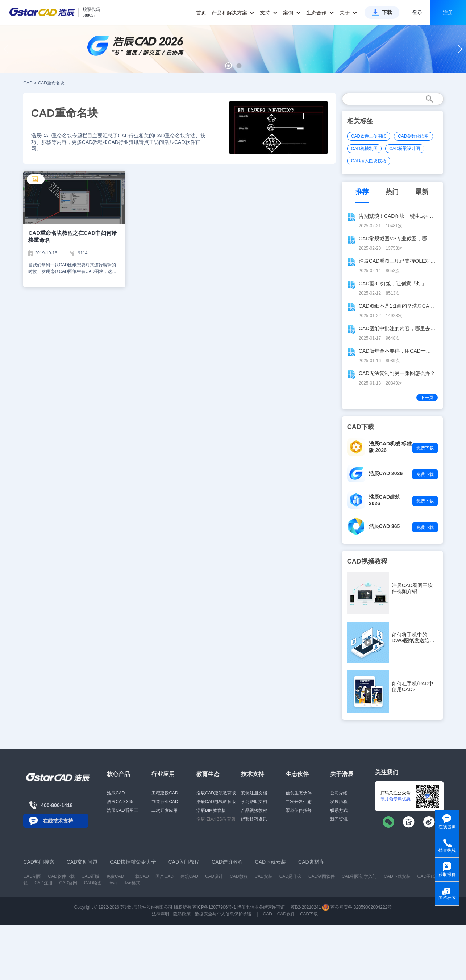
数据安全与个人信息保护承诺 (223, 914)
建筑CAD (189, 876)
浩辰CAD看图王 (122, 810)
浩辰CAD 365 (384, 526)
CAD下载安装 (397, 876)
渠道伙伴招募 (299, 810)
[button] (228, 66)
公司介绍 (339, 793)
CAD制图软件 (322, 876)
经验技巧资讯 (254, 819)
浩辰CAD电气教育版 (216, 802)
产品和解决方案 (233, 13)
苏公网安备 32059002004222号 (357, 907)
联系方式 (339, 810)
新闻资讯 (339, 819)
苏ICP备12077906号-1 (214, 907)
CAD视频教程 (367, 561)
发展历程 (339, 802)
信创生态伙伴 (299, 793)
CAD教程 (239, 876)
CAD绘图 (93, 883)
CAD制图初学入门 (359, 876)
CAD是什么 (290, 876)
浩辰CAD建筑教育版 (216, 793)
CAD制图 (32, 876)
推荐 (362, 192)
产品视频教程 (254, 810)
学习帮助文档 (254, 802)
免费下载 (425, 448)
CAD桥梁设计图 (405, 149)
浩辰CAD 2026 (386, 473)
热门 (392, 192)
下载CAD (140, 876)
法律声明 (161, 914)
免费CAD (115, 876)
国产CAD (164, 876)
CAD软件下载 (61, 876)
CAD (28, 83)
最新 (422, 192)
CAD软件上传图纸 (369, 136)
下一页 (427, 398)
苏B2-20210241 (306, 907)
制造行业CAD (165, 802)
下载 (387, 12)
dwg (113, 883)
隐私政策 (182, 914)
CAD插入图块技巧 (369, 161)
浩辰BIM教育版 (211, 810)
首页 (201, 13)
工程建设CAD (165, 793)
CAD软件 (286, 914)
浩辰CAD (116, 793)
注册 (448, 12)
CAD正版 (90, 876)
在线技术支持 (58, 821)
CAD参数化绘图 (413, 136)
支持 (269, 13)
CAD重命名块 (51, 83)
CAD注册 (43, 883)
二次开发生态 (299, 802)
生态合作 (320, 13)
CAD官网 (68, 883)
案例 (292, 13)
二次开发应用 (165, 810)
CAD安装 (263, 876)
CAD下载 (309, 914)
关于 (348, 13)
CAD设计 (214, 876)
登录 (417, 12)
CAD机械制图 (364, 149)
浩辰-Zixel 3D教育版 (216, 819)
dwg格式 (132, 883)
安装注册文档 (254, 793)
